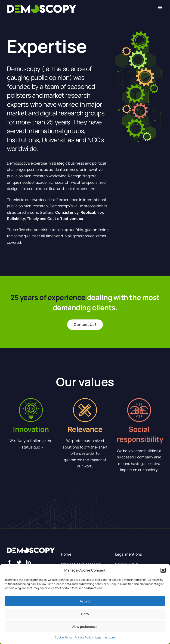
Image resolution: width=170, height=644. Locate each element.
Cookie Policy (63, 637)
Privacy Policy (84, 637)
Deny (85, 614)
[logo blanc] (31, 549)
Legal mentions (105, 637)
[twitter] (19, 562)
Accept (85, 601)
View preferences (85, 627)
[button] (163, 570)
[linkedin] (28, 562)
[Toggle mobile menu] (161, 8)
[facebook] (9, 562)
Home (66, 554)
